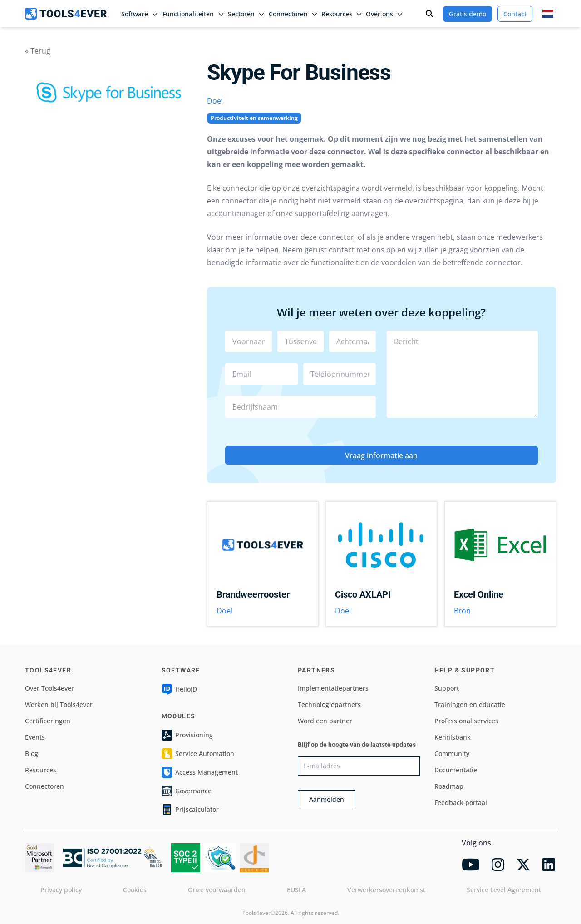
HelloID (179, 689)
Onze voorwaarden (217, 890)
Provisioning (187, 735)
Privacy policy (61, 890)
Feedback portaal (461, 803)
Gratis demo (468, 14)
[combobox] (301, 407)
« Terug (38, 51)
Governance (187, 791)
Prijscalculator (190, 810)
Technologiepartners (329, 704)
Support (447, 688)
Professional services (466, 721)
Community (452, 754)
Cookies (135, 890)
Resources (41, 770)
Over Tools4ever (49, 688)
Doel (215, 101)
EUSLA (296, 890)
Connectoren (44, 786)
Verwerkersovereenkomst (386, 890)
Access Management (200, 772)
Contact (515, 14)
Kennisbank (453, 737)
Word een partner (325, 721)
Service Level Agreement (504, 890)
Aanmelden (327, 799)
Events (35, 737)
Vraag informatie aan (381, 455)
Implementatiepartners (333, 688)
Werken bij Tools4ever (59, 704)
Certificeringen (48, 721)
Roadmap (449, 786)
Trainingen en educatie (470, 704)
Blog (32, 754)
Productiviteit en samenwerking (254, 118)
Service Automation (198, 754)
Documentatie (456, 770)
